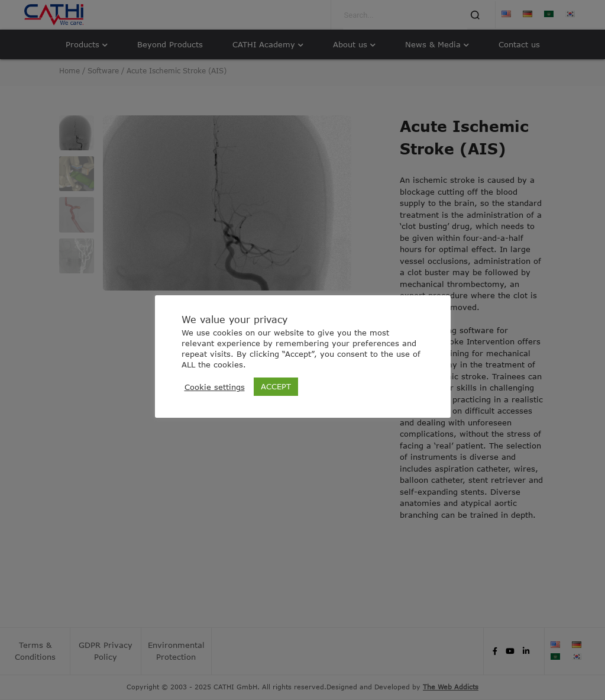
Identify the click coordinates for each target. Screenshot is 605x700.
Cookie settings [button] (215, 387)
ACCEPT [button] (276, 386)
